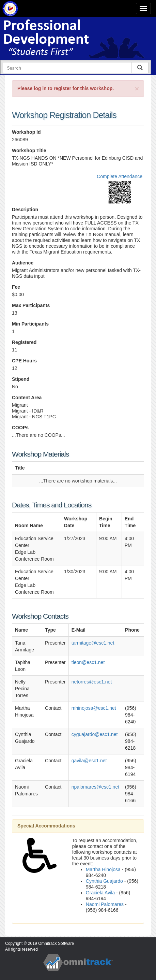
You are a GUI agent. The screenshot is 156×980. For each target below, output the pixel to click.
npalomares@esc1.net (95, 787)
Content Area (27, 398)
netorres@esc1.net (92, 682)
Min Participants (30, 324)
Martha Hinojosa (103, 869)
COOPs (20, 428)
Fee (16, 287)
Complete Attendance (120, 176)
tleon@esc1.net (88, 662)
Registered (24, 342)
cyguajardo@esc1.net (95, 734)
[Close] (137, 89)
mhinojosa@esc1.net (94, 708)
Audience (23, 263)
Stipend (21, 379)
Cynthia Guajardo (104, 881)
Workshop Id (26, 132)
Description (25, 210)
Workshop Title (29, 150)
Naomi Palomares (105, 904)
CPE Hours (24, 361)
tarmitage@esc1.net (93, 643)
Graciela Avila (100, 893)
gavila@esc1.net (89, 761)
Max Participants (31, 305)
